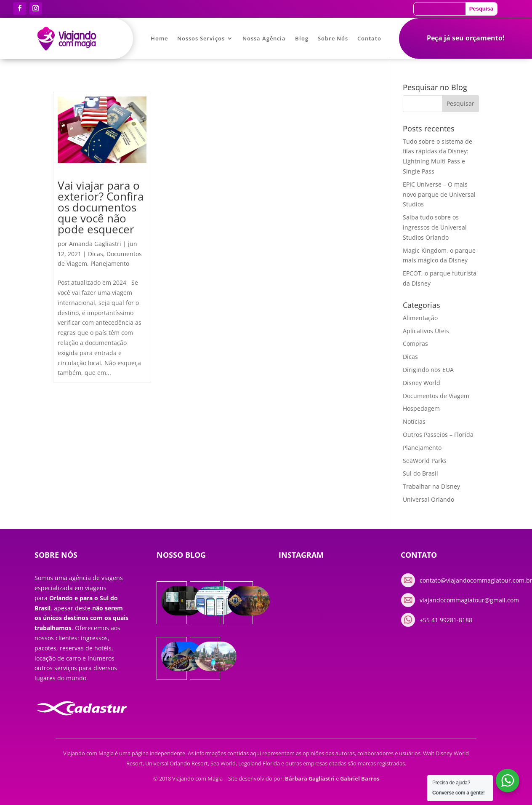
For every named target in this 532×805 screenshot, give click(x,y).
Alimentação (420, 318)
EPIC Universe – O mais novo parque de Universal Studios (439, 194)
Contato (369, 39)
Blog (302, 39)
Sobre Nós (333, 39)
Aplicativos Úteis (426, 331)
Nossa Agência (264, 39)
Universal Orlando (428, 499)
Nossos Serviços (201, 39)
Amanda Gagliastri (95, 244)
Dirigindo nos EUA (428, 370)
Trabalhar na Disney (431, 486)
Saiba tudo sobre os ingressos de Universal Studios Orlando (435, 227)
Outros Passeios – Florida (438, 435)
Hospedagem (421, 408)
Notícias (414, 421)
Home (159, 39)
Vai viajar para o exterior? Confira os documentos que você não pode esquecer (101, 207)
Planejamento (110, 263)
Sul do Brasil (420, 473)
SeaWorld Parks (425, 461)
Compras (415, 344)
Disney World (422, 383)
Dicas (96, 254)
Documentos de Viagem (436, 396)
